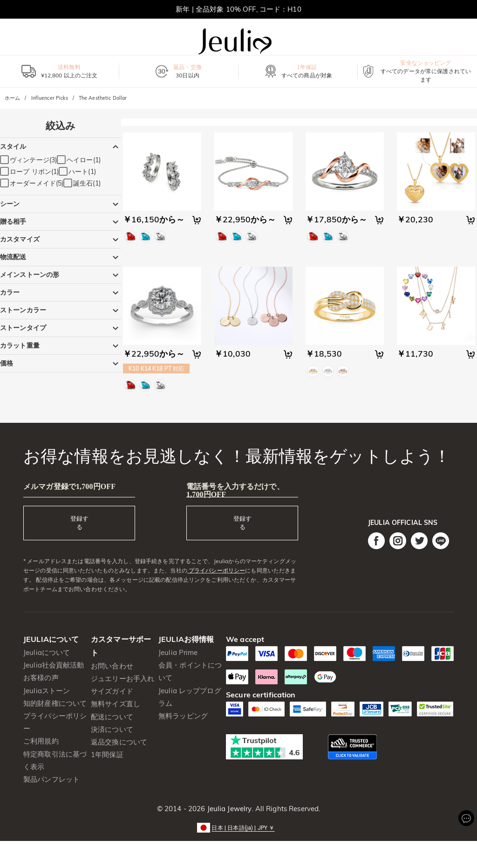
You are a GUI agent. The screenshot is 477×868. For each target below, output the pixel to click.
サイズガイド (112, 691)
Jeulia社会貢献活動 (54, 665)
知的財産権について (55, 703)
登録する (79, 523)
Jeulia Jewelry (228, 809)
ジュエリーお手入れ (123, 679)
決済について (112, 729)
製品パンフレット (51, 779)
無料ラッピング (183, 716)
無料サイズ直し (116, 704)
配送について (112, 717)
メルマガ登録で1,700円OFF (69, 486)
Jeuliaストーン (47, 691)
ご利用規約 (41, 741)
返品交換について (119, 742)
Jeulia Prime (178, 652)
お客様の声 (41, 678)
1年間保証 (107, 754)
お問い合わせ (112, 666)
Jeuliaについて (47, 652)
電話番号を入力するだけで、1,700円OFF (235, 490)
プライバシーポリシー (216, 570)
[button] (238, 827)
